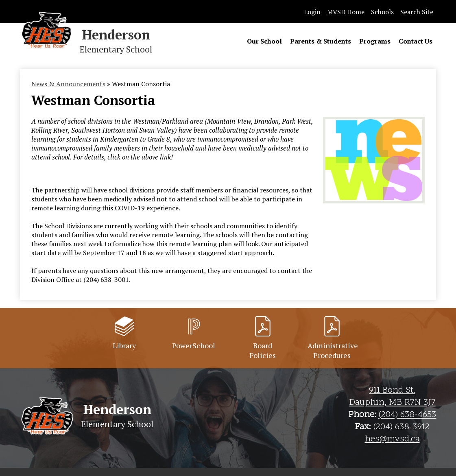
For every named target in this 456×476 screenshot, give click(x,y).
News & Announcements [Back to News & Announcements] (68, 84)
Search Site (417, 12)
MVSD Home (346, 12)
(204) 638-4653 (407, 415)
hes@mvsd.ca (392, 439)
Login (312, 12)
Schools (382, 12)
